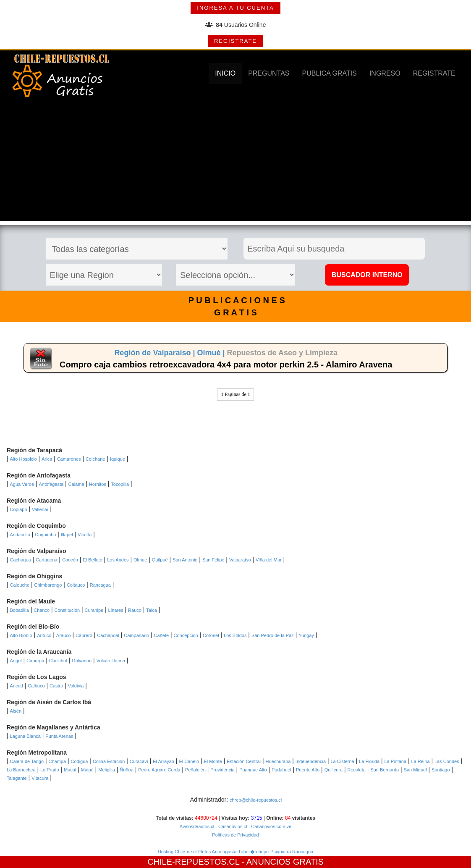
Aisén (16, 711)
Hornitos (98, 484)
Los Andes (118, 560)
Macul (70, 770)
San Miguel (415, 770)
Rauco (135, 610)
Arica (47, 459)
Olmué (140, 560)
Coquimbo (45, 535)
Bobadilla (20, 610)
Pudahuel (281, 770)
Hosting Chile (171, 852)
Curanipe (94, 610)
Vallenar (40, 509)
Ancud (17, 686)
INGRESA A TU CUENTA (235, 8)
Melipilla (107, 770)
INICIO (225, 73)
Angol (16, 661)
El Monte (213, 761)
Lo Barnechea (21, 770)
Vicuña (85, 535)
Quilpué (160, 560)
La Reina (421, 761)
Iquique (118, 459)
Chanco (42, 610)
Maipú (87, 770)
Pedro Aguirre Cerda (159, 770)
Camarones (69, 459)
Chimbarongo (48, 585)
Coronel (211, 635)
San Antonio (185, 560)
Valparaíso (240, 560)
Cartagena (46, 560)
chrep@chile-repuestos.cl (256, 800)
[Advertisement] (235, 162)
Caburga (35, 661)
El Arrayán (164, 761)
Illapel (67, 535)
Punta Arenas (59, 736)
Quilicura (334, 770)
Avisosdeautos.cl (197, 826)
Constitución (67, 610)
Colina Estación (109, 761)
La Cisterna (342, 761)
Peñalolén (195, 770)
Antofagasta (51, 484)
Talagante (17, 778)
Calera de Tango (27, 761)
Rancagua (100, 585)
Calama (76, 484)
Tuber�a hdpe (253, 852)
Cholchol (58, 661)
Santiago (441, 770)
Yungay (306, 635)
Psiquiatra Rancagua (292, 852)
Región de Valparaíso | (156, 353)
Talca (152, 610)
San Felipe (213, 560)
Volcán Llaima (111, 661)
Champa (57, 761)
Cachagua (21, 560)
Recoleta (356, 770)
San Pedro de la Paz (273, 635)
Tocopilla (120, 484)
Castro (56, 686)
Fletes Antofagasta (217, 852)
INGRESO (385, 73)
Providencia (222, 770)
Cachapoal (108, 635)
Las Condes (447, 761)
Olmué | (212, 353)
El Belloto (92, 560)
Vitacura (40, 778)
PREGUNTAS (269, 73)
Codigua (79, 761)
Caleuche (20, 585)
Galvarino (82, 661)
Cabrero (84, 635)
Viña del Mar (269, 560)
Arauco (64, 635)
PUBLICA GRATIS (330, 73)
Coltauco (76, 585)
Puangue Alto (253, 770)
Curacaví (139, 761)
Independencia (311, 761)
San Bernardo (385, 770)
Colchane (95, 459)
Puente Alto (308, 770)
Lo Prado (50, 770)
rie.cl (192, 852)
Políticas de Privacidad (235, 835)
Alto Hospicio (24, 459)
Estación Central (244, 761)
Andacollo (20, 535)
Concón (70, 560)
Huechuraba (278, 761)
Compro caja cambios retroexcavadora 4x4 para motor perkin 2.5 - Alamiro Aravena (226, 365)
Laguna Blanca (25, 736)
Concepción (186, 635)
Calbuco (36, 686)
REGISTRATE (235, 41)
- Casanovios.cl (230, 826)
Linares (116, 610)
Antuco (44, 635)
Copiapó (19, 509)
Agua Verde (22, 484)
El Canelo (189, 761)
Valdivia (76, 686)
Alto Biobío (21, 635)
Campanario (136, 635)
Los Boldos (235, 635)
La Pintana (395, 761)
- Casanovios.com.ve (269, 826)
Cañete (161, 635)
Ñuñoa (126, 770)
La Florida (369, 761)
